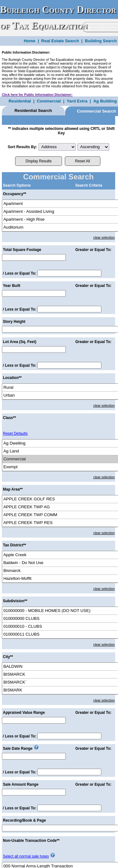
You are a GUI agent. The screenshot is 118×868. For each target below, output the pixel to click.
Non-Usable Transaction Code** (31, 841)
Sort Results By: (22, 147)
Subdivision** (15, 601)
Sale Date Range (18, 749)
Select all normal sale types (26, 856)
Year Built (11, 286)
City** (8, 657)
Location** (12, 378)
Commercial (49, 101)
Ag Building (105, 101)
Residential (20, 101)
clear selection (104, 237)
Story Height (14, 322)
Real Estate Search (60, 41)
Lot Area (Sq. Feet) (20, 342)
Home (29, 41)
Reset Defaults (15, 434)
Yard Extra (77, 101)
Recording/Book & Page (24, 820)
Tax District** (14, 545)
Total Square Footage (22, 250)
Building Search (101, 41)
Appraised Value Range (24, 713)
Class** (9, 418)
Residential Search (33, 111)
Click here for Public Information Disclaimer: (37, 95)
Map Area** (13, 489)
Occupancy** (14, 194)
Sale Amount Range (21, 784)
